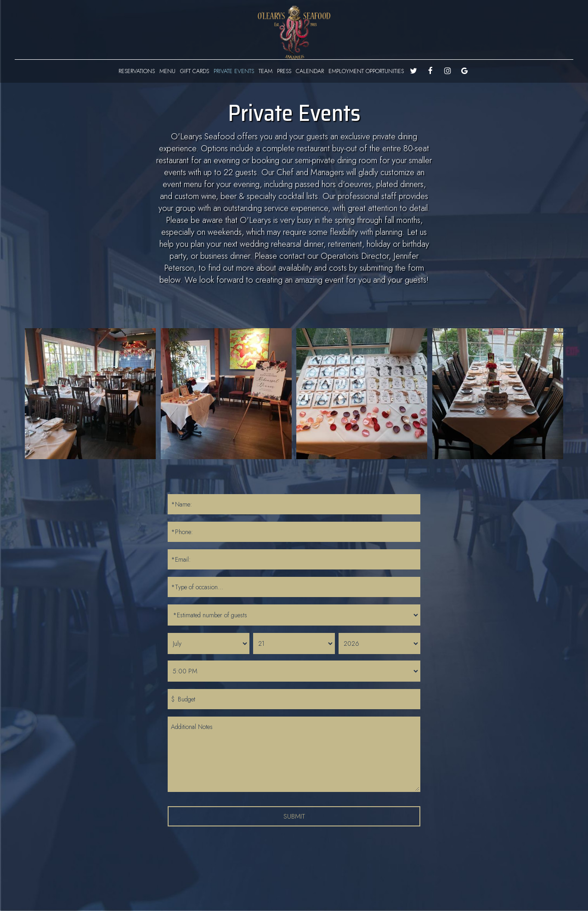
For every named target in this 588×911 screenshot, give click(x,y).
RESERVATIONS (137, 71)
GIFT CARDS (195, 71)
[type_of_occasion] (294, 587)
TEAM (266, 71)
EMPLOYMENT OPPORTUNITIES (366, 71)
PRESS (284, 71)
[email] (294, 559)
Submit (294, 816)
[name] (294, 504)
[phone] (294, 532)
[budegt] (294, 699)
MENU (167, 71)
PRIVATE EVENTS (234, 71)
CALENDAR (310, 71)
